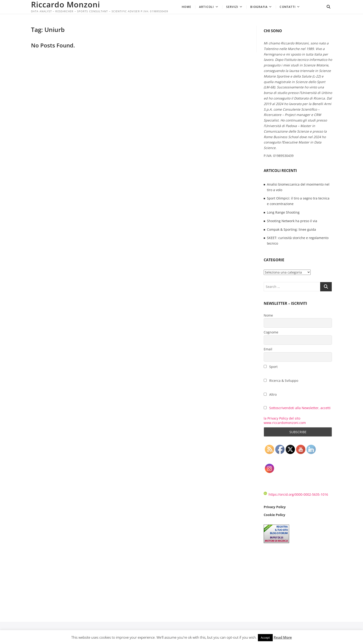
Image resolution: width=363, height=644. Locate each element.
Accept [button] (265, 638)
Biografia (259, 7)
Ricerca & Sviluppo (281, 381)
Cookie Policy (274, 515)
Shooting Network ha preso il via (292, 221)
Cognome (271, 332)
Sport (271, 367)
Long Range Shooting (283, 212)
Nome (268, 315)
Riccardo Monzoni (67, 5)
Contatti (288, 7)
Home (186, 7)
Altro (270, 394)
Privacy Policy (275, 507)
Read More (283, 637)
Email (268, 349)
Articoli (207, 7)
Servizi (232, 7)
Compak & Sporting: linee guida (291, 229)
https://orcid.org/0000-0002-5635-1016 (296, 494)
